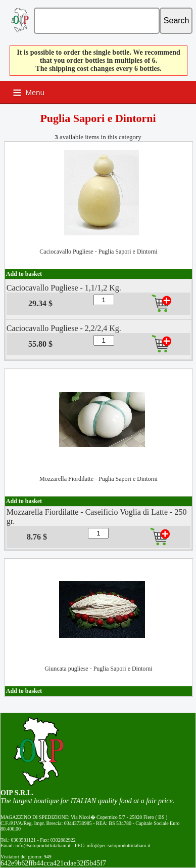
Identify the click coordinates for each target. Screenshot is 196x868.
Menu (35, 92)
